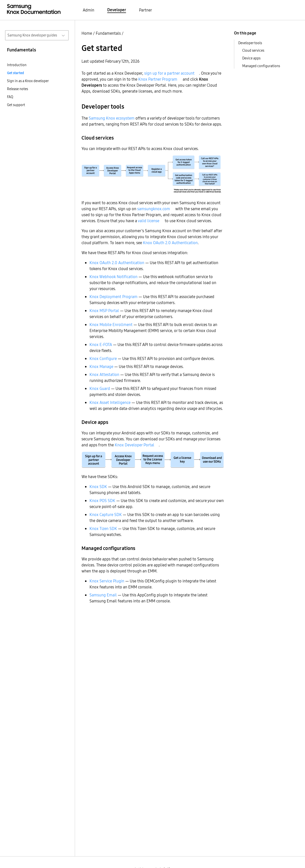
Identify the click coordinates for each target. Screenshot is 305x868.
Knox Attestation (104, 374)
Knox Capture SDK (106, 515)
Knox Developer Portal (134, 445)
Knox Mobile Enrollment (111, 325)
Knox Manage (101, 366)
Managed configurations (261, 66)
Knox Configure (103, 358)
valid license (148, 221)
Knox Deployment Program (113, 297)
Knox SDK (98, 487)
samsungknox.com (154, 209)
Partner (145, 10)
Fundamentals (108, 33)
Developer (117, 10)
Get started (15, 73)
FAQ (10, 97)
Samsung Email (103, 595)
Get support (16, 105)
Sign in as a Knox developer (28, 81)
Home (87, 33)
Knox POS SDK (102, 501)
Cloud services (253, 50)
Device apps (251, 58)
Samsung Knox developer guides (32, 35)
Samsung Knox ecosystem (112, 118)
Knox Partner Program (158, 79)
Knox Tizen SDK (103, 528)
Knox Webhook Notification (113, 277)
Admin (88, 10)
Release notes (17, 89)
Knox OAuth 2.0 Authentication (170, 243)
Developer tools (250, 43)
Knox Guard (100, 388)
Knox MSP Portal (104, 311)
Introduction (17, 65)
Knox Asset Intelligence (110, 402)
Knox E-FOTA (101, 345)
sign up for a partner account (169, 73)
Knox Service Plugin (107, 581)
